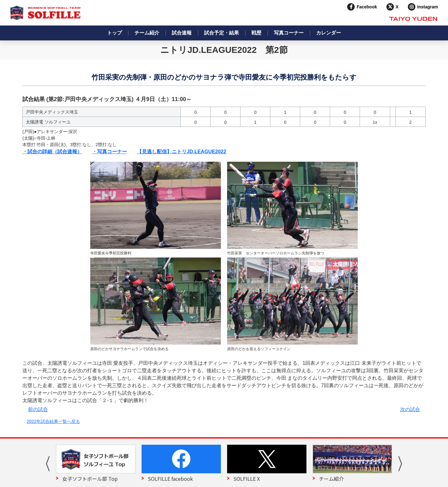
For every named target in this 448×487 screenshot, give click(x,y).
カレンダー (329, 33)
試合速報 (182, 33)
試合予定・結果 (222, 33)
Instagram (428, 7)
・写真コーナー (110, 152)
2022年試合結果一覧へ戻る (53, 421)
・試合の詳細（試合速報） (52, 152)
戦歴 (256, 33)
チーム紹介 (147, 33)
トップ (114, 33)
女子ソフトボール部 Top (90, 479)
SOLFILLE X (247, 479)
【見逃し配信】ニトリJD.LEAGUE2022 (182, 152)
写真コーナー (289, 33)
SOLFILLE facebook (170, 479)
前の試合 (38, 409)
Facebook (367, 7)
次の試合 (410, 409)
